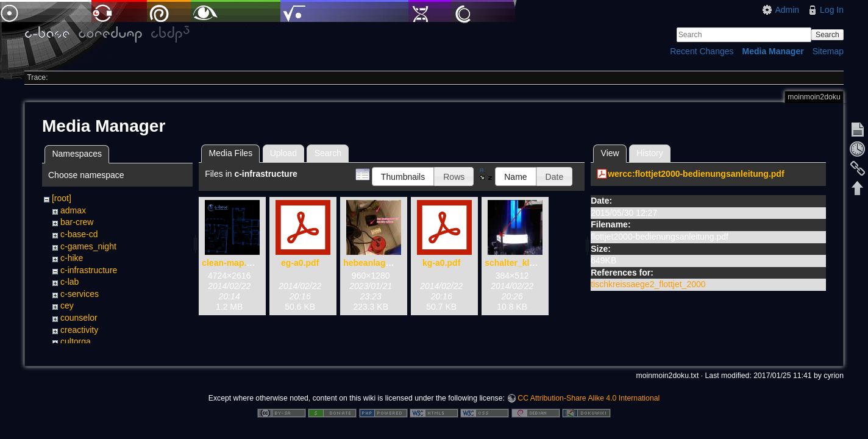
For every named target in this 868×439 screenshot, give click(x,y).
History (650, 153)
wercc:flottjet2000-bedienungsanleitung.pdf (696, 174)
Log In (832, 10)
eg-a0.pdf (300, 263)
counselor (79, 318)
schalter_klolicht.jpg (526, 263)
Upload (283, 153)
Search (827, 35)
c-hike (72, 258)
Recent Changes (702, 51)
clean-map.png (232, 263)
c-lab (69, 282)
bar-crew (77, 222)
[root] (62, 198)
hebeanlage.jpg (374, 263)
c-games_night (88, 246)
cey (67, 305)
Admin (787, 10)
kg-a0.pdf (441, 263)
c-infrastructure (89, 270)
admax (73, 210)
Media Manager (773, 51)
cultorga (76, 341)
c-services (80, 294)
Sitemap (828, 51)
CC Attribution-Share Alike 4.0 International (589, 399)
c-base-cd (79, 234)
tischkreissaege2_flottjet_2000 (648, 284)
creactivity (79, 330)
